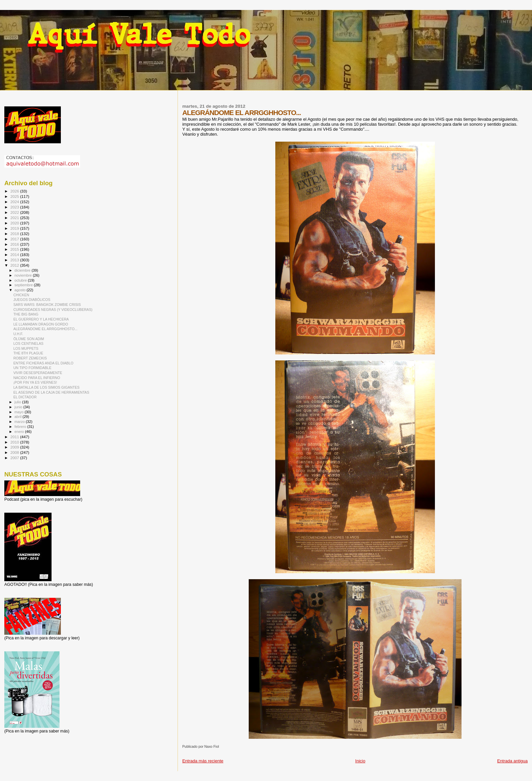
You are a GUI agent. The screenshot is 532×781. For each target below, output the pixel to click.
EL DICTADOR (25, 397)
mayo (20, 412)
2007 (15, 458)
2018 (15, 234)
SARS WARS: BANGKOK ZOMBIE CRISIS (47, 305)
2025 (15, 196)
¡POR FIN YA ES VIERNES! (35, 382)
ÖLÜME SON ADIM (29, 339)
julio (18, 402)
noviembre (24, 275)
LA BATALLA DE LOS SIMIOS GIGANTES (46, 387)
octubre (21, 280)
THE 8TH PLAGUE (28, 353)
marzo (20, 422)
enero (20, 432)
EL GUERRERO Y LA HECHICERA (41, 319)
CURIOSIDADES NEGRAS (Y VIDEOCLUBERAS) (53, 310)
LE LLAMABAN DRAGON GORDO (41, 324)
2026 (15, 191)
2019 (15, 228)
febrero (21, 427)
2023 (15, 207)
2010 (15, 442)
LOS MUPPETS (26, 348)
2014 (15, 255)
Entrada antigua (512, 761)
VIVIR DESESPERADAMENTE (38, 373)
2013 (15, 260)
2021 (15, 218)
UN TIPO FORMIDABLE (32, 368)
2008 (15, 452)
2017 (15, 239)
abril (19, 417)
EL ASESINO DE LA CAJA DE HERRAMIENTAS (51, 392)
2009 (15, 447)
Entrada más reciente (203, 761)
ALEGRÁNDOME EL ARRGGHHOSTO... (45, 329)
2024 (15, 202)
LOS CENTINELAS (28, 343)
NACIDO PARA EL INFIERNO (37, 378)
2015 (15, 249)
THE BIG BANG (26, 314)
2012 (15, 265)
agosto (21, 290)
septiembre (24, 285)
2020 (15, 223)
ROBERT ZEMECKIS (30, 358)
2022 (15, 212)
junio (19, 407)
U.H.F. (18, 334)
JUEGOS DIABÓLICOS (32, 300)
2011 (15, 437)
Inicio (360, 761)
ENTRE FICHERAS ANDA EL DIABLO (43, 363)
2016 (15, 244)
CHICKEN (21, 295)
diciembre (23, 270)
